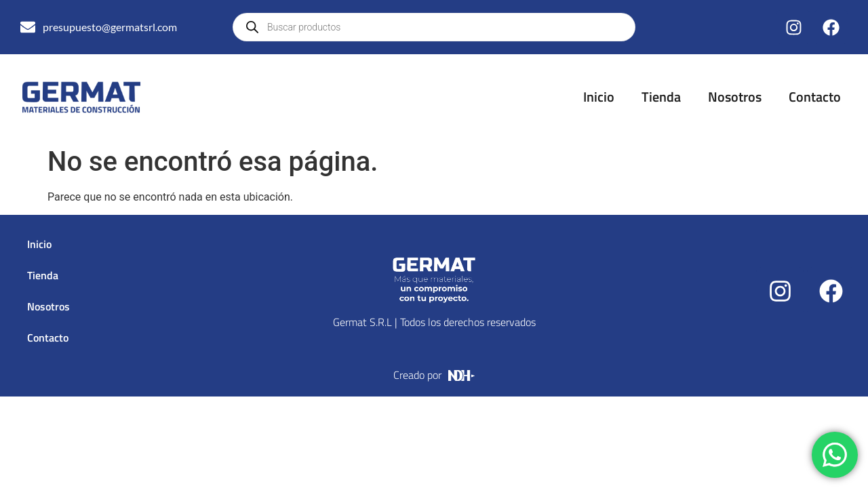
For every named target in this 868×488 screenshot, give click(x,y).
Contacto (815, 97)
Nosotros (735, 97)
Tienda (661, 97)
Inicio (599, 97)
